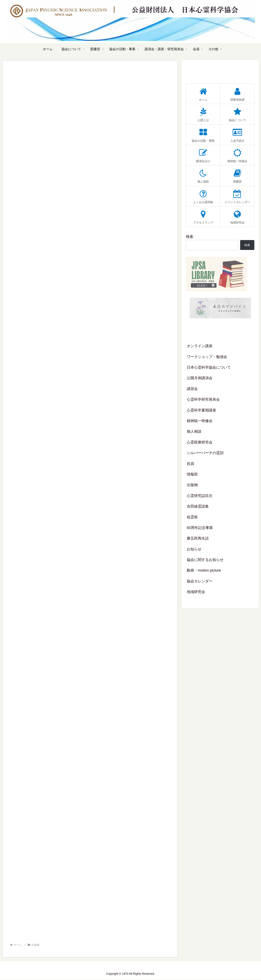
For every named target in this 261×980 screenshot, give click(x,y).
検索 (190, 237)
